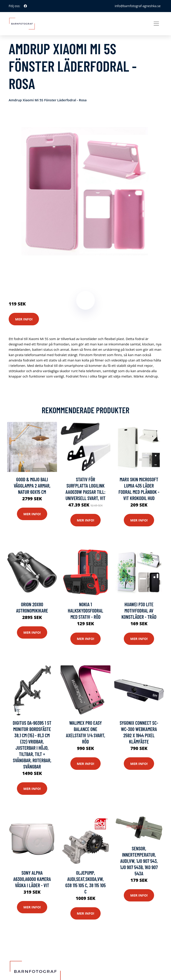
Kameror (35, 278)
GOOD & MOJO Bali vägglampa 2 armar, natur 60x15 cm (32, 486)
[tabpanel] (85, 191)
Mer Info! (24, 319)
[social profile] (25, 6)
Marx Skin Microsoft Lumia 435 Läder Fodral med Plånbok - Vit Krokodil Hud (139, 489)
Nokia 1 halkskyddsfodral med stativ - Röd (86, 610)
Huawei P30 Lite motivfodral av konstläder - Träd (139, 610)
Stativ (48, 278)
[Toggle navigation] (156, 24)
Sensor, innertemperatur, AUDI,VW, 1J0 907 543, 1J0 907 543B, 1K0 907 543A (139, 861)
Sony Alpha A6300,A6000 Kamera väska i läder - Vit (32, 879)
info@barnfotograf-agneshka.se (138, 6)
